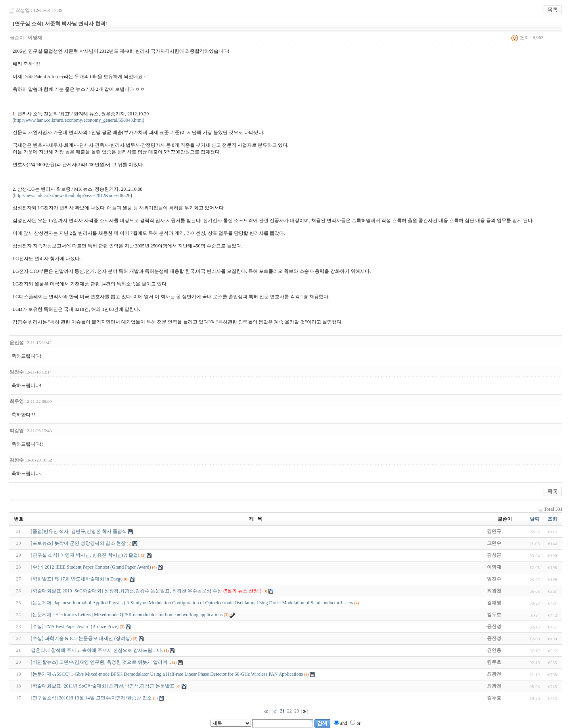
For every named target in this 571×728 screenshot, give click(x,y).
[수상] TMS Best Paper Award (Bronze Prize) (75, 626)
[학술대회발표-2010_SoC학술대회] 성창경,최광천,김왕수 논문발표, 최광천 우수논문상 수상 (146, 591)
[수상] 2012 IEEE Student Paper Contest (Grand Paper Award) (91, 567)
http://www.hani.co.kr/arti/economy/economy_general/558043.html (79, 120)
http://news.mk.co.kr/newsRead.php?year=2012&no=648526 (72, 195)
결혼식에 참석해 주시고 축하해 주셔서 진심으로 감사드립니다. (97, 650)
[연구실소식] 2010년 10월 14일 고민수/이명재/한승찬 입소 (92, 698)
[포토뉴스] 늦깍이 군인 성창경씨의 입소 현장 (78, 543)
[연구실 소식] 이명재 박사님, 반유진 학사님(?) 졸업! (85, 555)
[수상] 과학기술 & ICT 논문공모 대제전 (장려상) (81, 638)
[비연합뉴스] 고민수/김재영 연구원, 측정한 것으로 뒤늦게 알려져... (101, 662)
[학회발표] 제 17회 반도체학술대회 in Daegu (77, 579)
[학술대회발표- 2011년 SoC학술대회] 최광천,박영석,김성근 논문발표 (103, 686)
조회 (552, 519)
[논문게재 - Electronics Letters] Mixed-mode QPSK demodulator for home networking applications (127, 615)
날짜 (535, 519)
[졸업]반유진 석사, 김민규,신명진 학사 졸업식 (79, 531)
